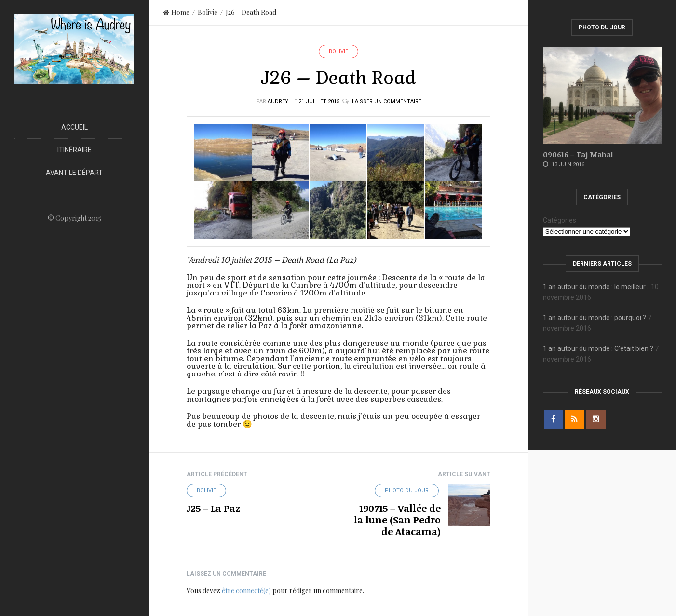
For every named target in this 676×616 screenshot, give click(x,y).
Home (176, 12)
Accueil (74, 127)
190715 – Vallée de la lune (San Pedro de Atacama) (397, 520)
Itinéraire (74, 150)
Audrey (278, 101)
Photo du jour (407, 490)
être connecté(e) (246, 591)
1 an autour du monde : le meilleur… (596, 287)
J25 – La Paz (214, 508)
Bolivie (208, 12)
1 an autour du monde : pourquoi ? (595, 318)
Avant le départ (74, 173)
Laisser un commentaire (387, 101)
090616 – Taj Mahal (578, 154)
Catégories (560, 220)
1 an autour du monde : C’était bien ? (598, 348)
